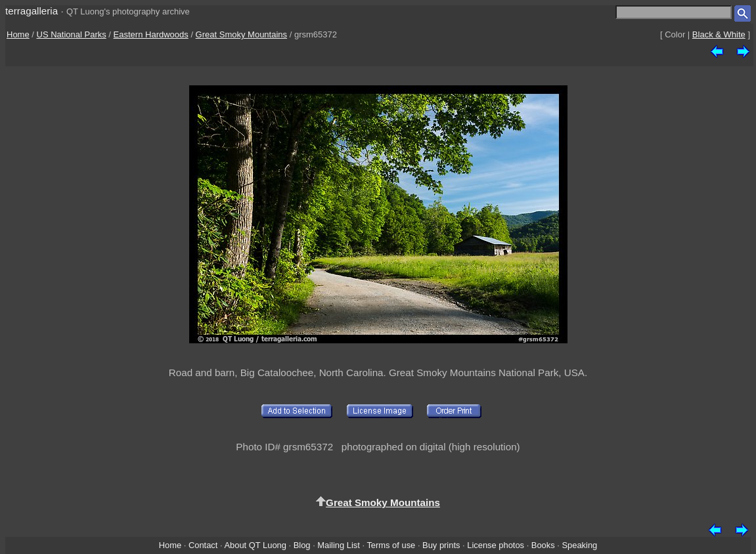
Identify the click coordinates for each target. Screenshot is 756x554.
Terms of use (391, 545)
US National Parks (72, 34)
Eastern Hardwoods (151, 34)
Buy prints (441, 545)
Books (543, 545)
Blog (302, 545)
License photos (496, 545)
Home (18, 34)
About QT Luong (255, 545)
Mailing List (339, 545)
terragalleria (32, 11)
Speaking (579, 545)
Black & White (719, 34)
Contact (203, 545)
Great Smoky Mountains (241, 34)
